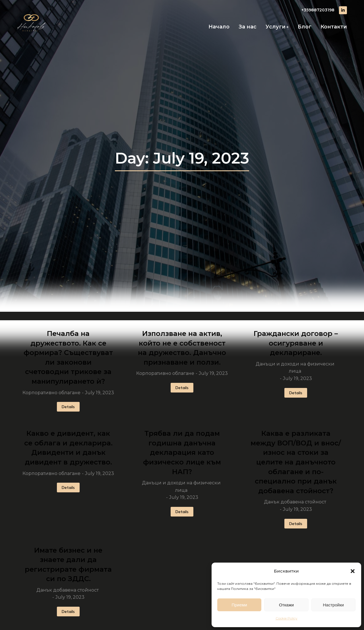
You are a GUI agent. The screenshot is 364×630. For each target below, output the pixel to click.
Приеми (239, 605)
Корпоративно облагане (51, 393)
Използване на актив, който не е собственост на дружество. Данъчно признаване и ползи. (182, 348)
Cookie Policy (287, 618)
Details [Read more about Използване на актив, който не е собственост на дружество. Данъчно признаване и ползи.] (182, 388)
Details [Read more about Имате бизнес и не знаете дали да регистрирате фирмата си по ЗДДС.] (68, 612)
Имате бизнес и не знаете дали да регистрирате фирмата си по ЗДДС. (68, 565)
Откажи (286, 605)
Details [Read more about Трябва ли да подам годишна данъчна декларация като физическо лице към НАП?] (182, 512)
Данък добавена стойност (295, 502)
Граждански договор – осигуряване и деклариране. (296, 343)
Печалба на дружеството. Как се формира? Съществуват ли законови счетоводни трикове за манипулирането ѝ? (68, 357)
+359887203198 (318, 10)
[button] (353, 571)
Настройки (334, 605)
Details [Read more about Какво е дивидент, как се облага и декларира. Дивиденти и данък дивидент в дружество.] (68, 488)
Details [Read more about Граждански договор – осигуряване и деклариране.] (296, 393)
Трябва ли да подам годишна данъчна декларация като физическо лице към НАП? (182, 452)
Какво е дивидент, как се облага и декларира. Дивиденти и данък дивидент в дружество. (68, 448)
